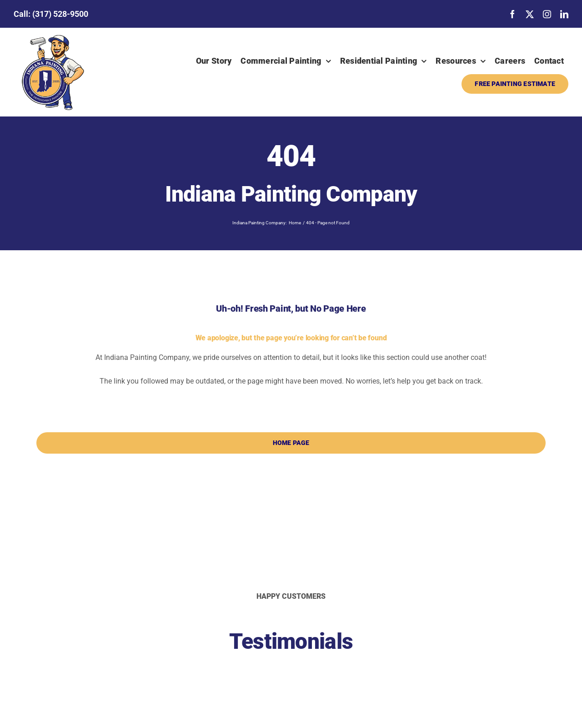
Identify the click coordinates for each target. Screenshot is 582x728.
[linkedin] (564, 14)
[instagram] (547, 14)
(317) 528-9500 (60, 14)
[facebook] (512, 14)
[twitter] (530, 14)
